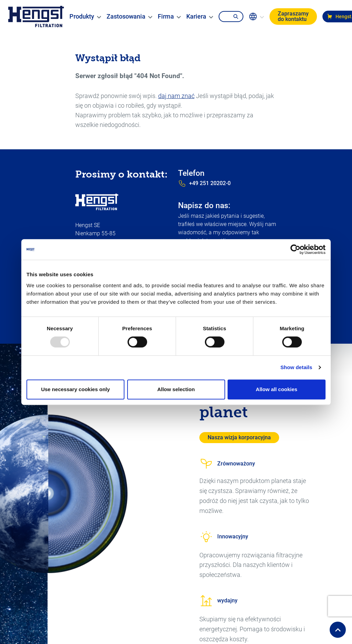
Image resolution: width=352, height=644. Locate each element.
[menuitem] (83, 17)
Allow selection (176, 389)
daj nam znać (176, 96)
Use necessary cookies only (75, 389)
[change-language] (258, 17)
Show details (296, 367)
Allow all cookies (277, 389)
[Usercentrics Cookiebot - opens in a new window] (295, 249)
